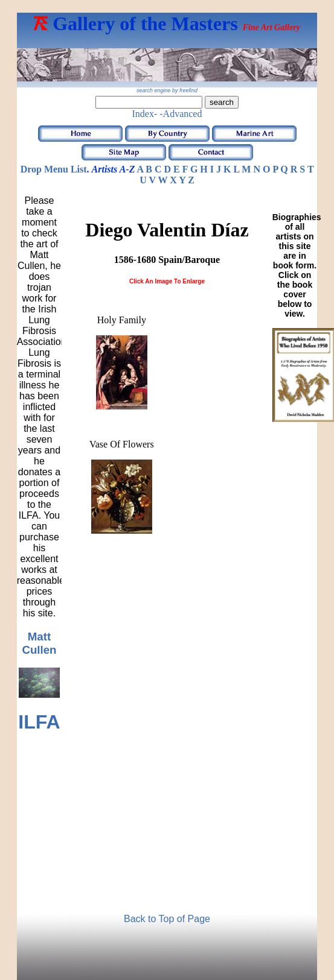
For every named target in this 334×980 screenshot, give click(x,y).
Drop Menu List (54, 169)
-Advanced (181, 114)
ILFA (39, 722)
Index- (145, 114)
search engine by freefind (167, 90)
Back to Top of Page (167, 919)
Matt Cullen (39, 643)
